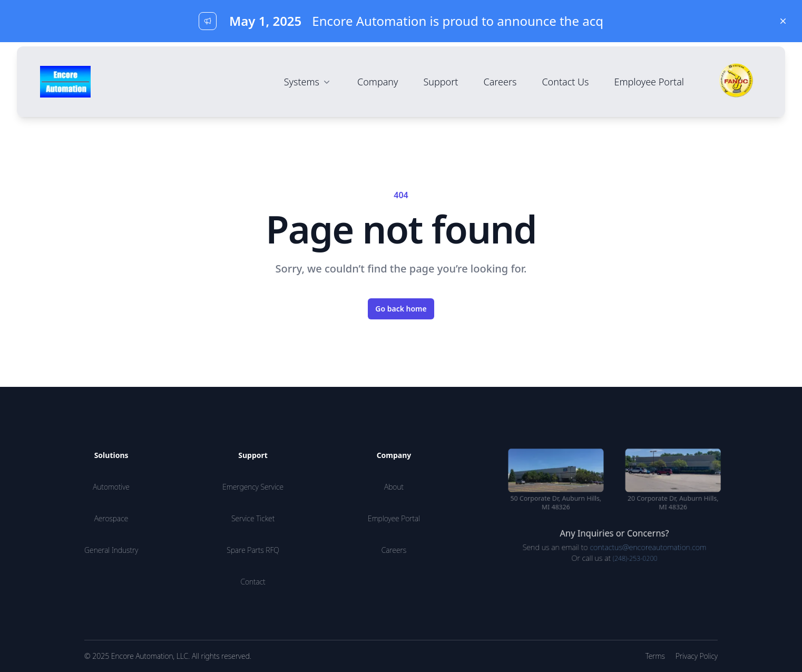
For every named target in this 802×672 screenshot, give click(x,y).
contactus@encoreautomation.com (650, 549)
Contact (253, 582)
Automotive (111, 487)
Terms (655, 656)
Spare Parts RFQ (253, 550)
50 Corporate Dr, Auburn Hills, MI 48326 (553, 503)
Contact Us (565, 82)
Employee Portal (649, 82)
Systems (308, 82)
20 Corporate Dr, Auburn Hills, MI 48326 (676, 503)
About (394, 487)
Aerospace (111, 518)
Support (441, 82)
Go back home (401, 309)
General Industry (111, 550)
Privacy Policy (697, 656)
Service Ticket (253, 518)
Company (378, 82)
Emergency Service (253, 487)
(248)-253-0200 (636, 561)
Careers (500, 82)
